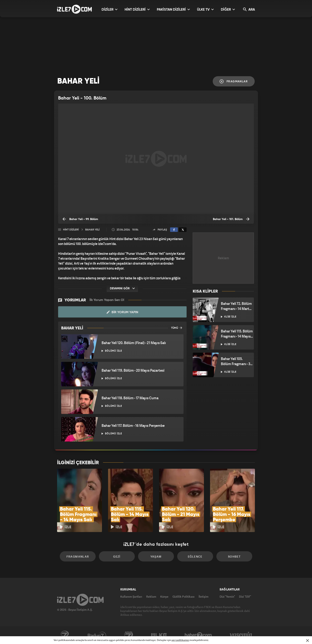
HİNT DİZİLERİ (137, 10)
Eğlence (195, 556)
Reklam (151, 596)
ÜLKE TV (205, 10)
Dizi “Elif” (245, 596)
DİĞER (228, 10)
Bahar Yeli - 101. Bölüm (231, 219)
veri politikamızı (180, 640)
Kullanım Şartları (131, 596)
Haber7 (198, 635)
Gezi (117, 556)
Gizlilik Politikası (184, 596)
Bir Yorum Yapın (122, 312)
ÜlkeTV (159, 635)
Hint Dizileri (71, 230)
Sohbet (234, 556)
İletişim (204, 596)
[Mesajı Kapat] (308, 641)
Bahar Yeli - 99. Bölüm (80, 219)
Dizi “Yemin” (227, 596)
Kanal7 (65, 635)
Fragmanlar (234, 81)
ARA (249, 10)
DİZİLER (110, 10)
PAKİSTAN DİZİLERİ (173, 10)
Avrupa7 (129, 635)
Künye (164, 596)
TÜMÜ (177, 328)
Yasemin (241, 635)
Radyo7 (97, 635)
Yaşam (156, 556)
